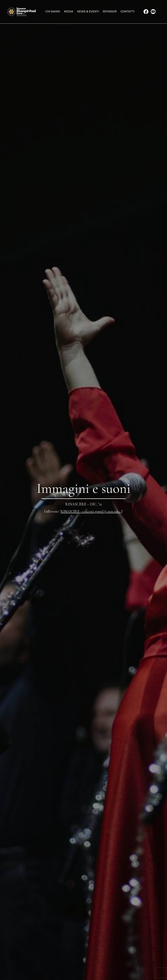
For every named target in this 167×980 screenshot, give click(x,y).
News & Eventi (88, 12)
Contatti (128, 12)
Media (69, 12)
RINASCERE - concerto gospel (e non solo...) (91, 511)
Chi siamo (53, 12)
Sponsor (110, 12)
